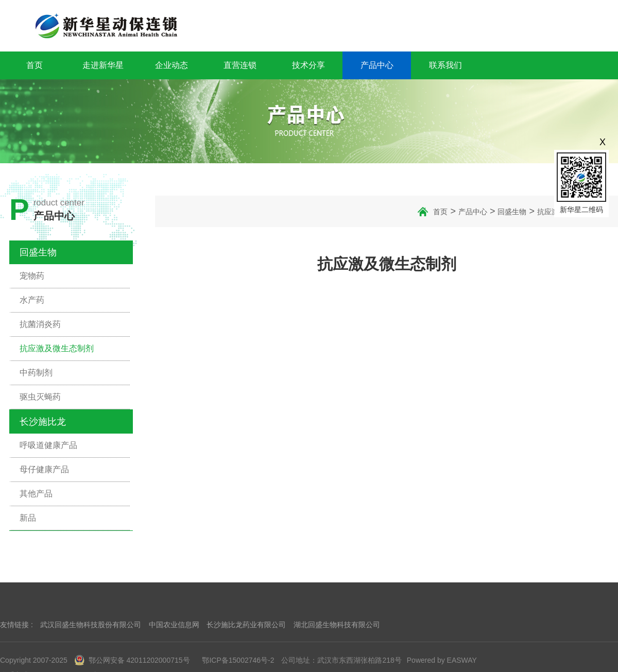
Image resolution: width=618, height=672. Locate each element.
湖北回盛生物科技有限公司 (337, 625)
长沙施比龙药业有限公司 (246, 625)
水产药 (32, 300)
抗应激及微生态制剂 (57, 348)
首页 (35, 65)
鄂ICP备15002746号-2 (238, 660)
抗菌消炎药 (40, 324)
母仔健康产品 (44, 469)
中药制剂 (36, 373)
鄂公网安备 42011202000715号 (132, 660)
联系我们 (445, 65)
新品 (28, 518)
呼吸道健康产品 (48, 445)
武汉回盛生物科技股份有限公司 (91, 625)
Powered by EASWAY (442, 660)
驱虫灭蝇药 (40, 397)
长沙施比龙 (43, 422)
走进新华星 (103, 65)
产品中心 (377, 65)
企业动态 (171, 65)
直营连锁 (240, 65)
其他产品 (36, 494)
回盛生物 (38, 252)
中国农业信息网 (174, 625)
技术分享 (308, 65)
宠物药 (32, 276)
